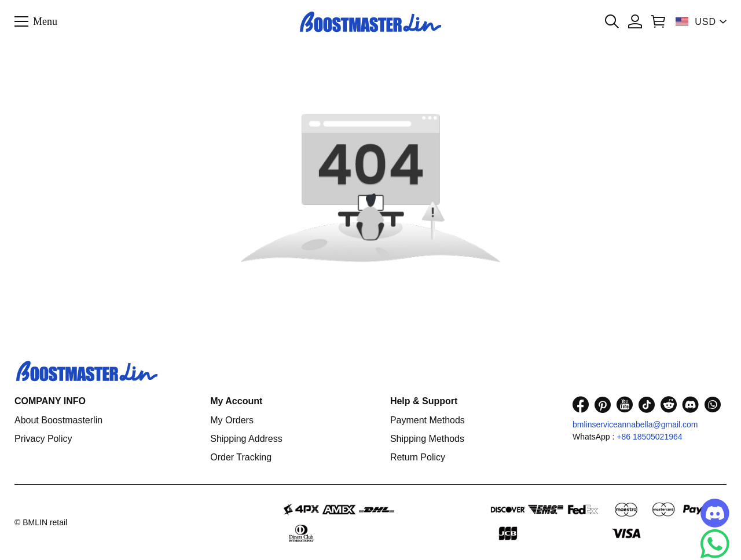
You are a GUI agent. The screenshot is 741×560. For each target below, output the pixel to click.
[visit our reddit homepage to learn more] (669, 405)
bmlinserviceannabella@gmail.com (635, 424)
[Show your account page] (635, 21)
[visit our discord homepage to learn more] (691, 405)
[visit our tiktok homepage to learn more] (647, 405)
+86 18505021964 (649, 437)
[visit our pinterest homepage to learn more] (603, 405)
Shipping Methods (427, 439)
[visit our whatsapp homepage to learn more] (713, 405)
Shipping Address (246, 439)
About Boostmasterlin (58, 420)
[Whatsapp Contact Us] (715, 544)
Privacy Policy (43, 439)
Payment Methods (428, 420)
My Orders (232, 420)
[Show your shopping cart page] (658, 21)
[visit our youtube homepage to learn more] (625, 405)
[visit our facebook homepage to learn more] (581, 405)
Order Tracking (241, 457)
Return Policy (418, 457)
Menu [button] (45, 21)
